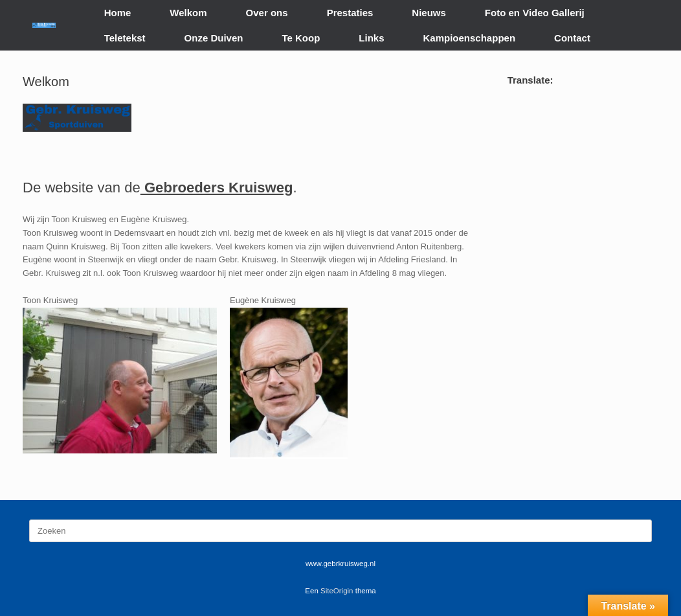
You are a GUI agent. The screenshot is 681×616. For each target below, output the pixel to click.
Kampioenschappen (470, 38)
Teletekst (125, 38)
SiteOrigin (337, 591)
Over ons (267, 13)
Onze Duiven (214, 38)
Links (371, 38)
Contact (572, 38)
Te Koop (301, 38)
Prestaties (350, 13)
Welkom (188, 13)
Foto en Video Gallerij (535, 13)
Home (118, 13)
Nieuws (429, 13)
